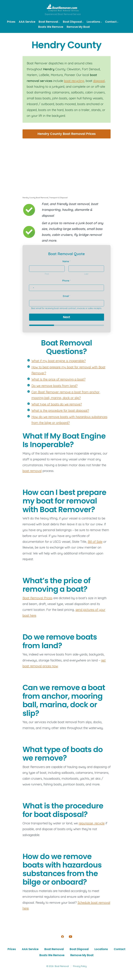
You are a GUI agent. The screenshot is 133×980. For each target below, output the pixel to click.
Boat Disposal (73, 22)
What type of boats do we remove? (57, 404)
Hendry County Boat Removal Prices (67, 134)
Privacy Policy (80, 966)
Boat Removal (49, 22)
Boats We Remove (51, 27)
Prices (11, 22)
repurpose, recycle (92, 823)
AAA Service (27, 22)
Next (66, 317)
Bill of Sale (95, 542)
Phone (66, 281)
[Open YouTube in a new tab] (70, 937)
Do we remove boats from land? (55, 386)
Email (67, 296)
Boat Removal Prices (37, 598)
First (47, 274)
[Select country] (32, 288)
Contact (112, 22)
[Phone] (66, 288)
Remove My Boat (78, 27)
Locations (94, 22)
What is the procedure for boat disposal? (60, 410)
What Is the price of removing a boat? (58, 379)
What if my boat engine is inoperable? (59, 361)
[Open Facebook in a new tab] (63, 937)
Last (86, 274)
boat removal (32, 471)
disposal (99, 81)
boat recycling (74, 81)
